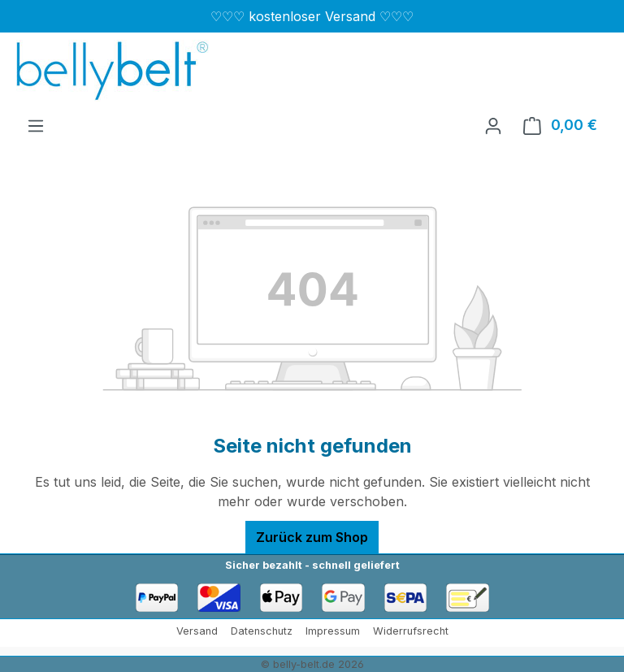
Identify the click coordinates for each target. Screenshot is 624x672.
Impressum (333, 631)
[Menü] (36, 125)
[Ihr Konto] (493, 125)
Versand (197, 631)
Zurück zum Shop (312, 537)
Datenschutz (262, 631)
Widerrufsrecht (411, 631)
